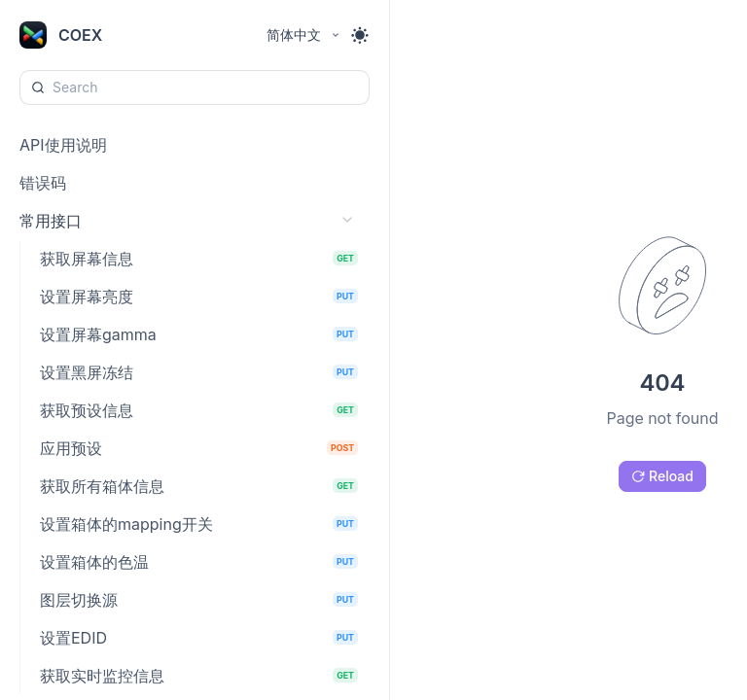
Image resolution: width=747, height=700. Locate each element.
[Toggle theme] (360, 35)
